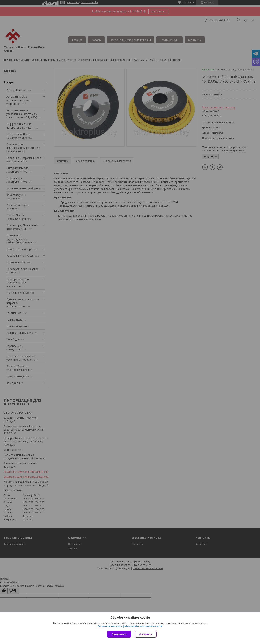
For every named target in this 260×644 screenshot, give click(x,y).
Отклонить (146, 634)
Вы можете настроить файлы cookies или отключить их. (129, 626)
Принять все (119, 634)
